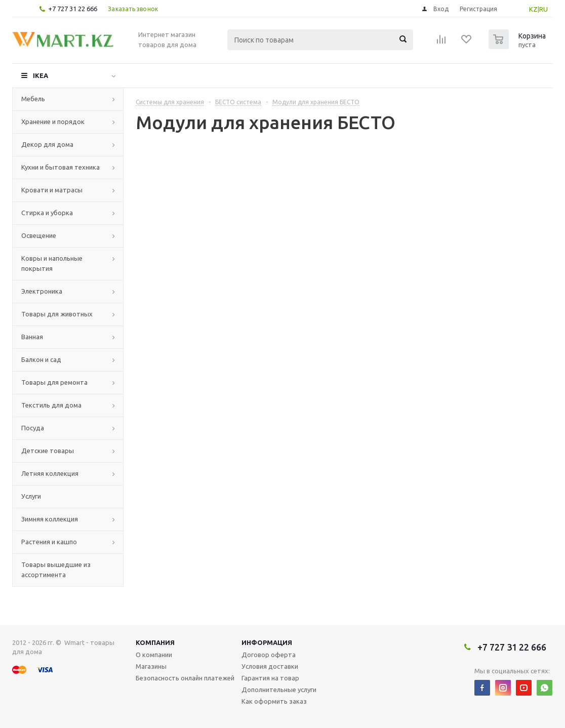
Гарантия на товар (270, 678)
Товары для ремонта (54, 382)
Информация (267, 642)
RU (543, 9)
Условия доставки (270, 666)
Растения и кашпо (49, 542)
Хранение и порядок (53, 122)
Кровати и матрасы (52, 190)
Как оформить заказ (274, 701)
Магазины (151, 666)
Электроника (42, 291)
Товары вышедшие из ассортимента (56, 570)
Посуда (33, 428)
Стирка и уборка (47, 213)
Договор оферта (269, 655)
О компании (154, 655)
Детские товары (48, 451)
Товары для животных (57, 314)
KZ (533, 9)
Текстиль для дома (51, 405)
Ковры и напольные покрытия (52, 263)
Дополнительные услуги (279, 690)
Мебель (33, 99)
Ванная (32, 337)
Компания (155, 642)
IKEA (41, 75)
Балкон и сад (41, 359)
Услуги (31, 496)
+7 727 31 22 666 (73, 9)
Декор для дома (47, 144)
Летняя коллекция (50, 473)
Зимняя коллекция (50, 519)
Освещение (39, 235)
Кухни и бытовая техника (60, 167)
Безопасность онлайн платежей (185, 678)
